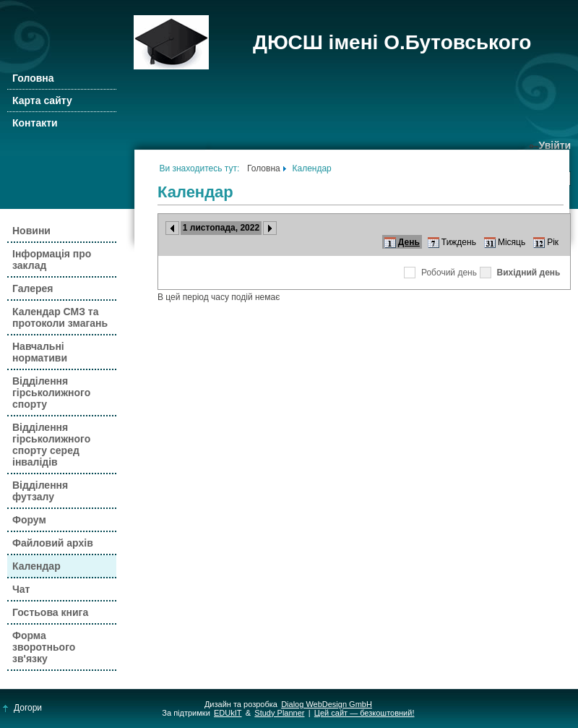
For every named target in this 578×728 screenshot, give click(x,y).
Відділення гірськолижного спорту (51, 393)
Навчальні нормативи (40, 352)
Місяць (512, 242)
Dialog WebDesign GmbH (327, 704)
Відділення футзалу (40, 491)
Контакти (35, 123)
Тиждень (459, 242)
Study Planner (279, 713)
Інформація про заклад (52, 260)
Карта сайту (42, 100)
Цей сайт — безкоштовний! (365, 713)
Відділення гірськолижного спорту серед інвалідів (51, 445)
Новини (31, 231)
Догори (23, 708)
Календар (36, 566)
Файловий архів (53, 543)
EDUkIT (228, 713)
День (409, 242)
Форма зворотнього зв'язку (44, 647)
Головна (33, 78)
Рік (553, 242)
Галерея (33, 288)
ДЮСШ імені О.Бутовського (392, 42)
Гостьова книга (50, 612)
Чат (21, 589)
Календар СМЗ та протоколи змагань (60, 317)
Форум (29, 520)
